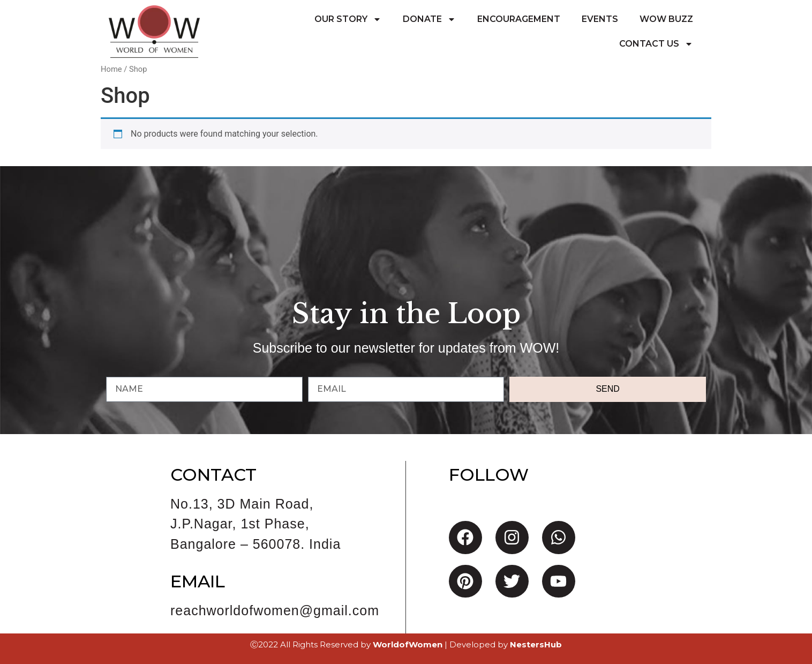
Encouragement (519, 19)
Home (111, 69)
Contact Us (656, 44)
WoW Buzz (666, 19)
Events (600, 19)
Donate (429, 19)
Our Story (348, 19)
